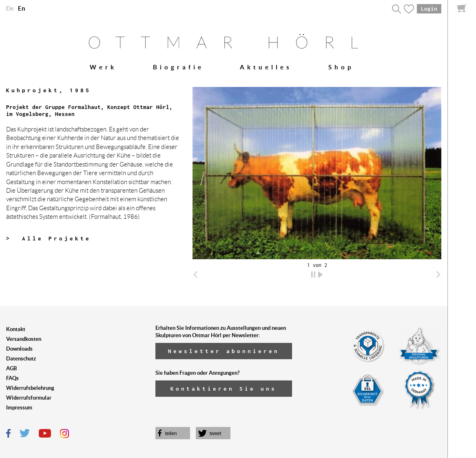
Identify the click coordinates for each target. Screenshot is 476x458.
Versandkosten (24, 339)
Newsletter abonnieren (224, 351)
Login (429, 9)
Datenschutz (21, 359)
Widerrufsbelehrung (30, 388)
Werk (103, 67)
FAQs (12, 378)
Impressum (19, 408)
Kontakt (16, 329)
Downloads (19, 349)
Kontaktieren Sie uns (224, 389)
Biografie (178, 67)
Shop (341, 67)
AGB (11, 368)
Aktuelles (266, 67)
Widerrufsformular (29, 398)
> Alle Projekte (49, 238)
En (22, 8)
